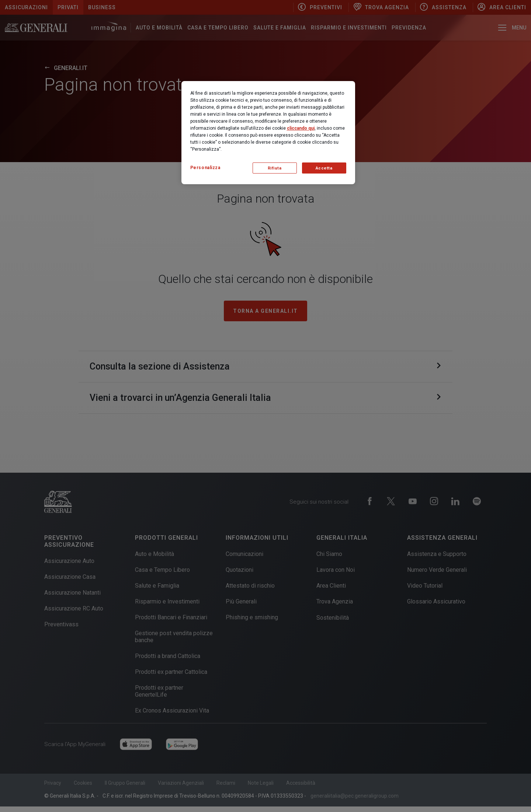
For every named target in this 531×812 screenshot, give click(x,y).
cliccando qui (301, 128)
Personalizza (205, 168)
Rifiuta (275, 168)
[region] (268, 133)
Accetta (324, 168)
